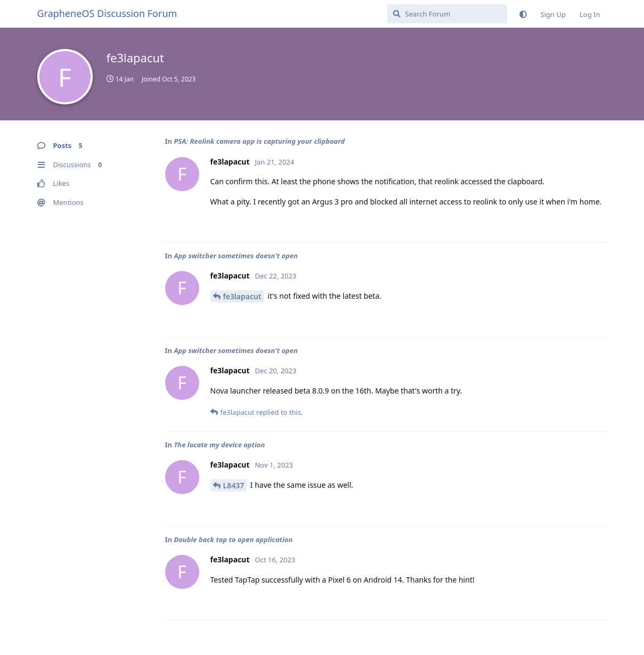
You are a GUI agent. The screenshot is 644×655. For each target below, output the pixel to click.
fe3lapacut (242, 296)
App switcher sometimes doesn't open (236, 256)
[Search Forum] (447, 14)
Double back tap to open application (233, 539)
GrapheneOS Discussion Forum (107, 13)
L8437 (234, 485)
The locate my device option (219, 445)
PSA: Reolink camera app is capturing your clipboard (259, 141)
